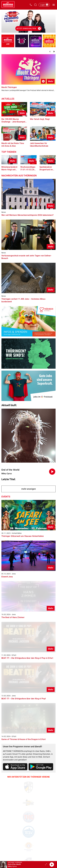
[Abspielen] (52, 865)
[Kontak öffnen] (31, 5)
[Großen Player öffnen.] (46, 865)
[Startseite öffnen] (8, 5)
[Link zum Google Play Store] (41, 767)
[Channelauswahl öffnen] (35, 5)
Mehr (51, 81)
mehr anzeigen (29, 489)
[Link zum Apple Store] (15, 767)
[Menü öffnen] (54, 5)
